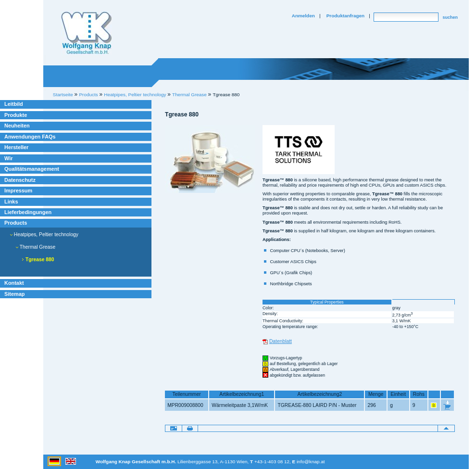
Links (11, 202)
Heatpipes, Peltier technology (44, 234)
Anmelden (303, 16)
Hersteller (16, 147)
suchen (450, 17)
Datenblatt (281, 341)
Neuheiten (17, 126)
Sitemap (14, 294)
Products (16, 223)
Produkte (16, 115)
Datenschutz (20, 180)
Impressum (18, 190)
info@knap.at (311, 462)
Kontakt (14, 283)
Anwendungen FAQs (30, 137)
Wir (8, 158)
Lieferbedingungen (28, 212)
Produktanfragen (345, 16)
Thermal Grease (189, 95)
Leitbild (14, 104)
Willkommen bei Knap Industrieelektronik (87, 33)
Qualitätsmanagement (32, 169)
